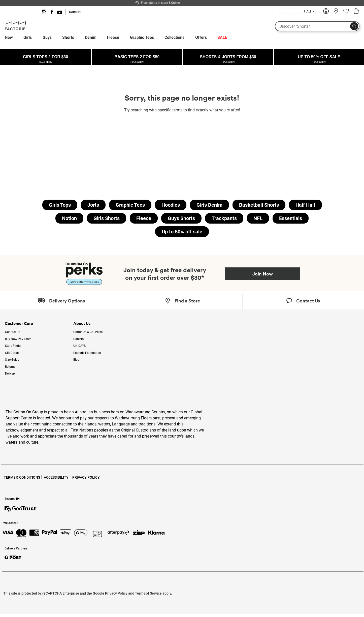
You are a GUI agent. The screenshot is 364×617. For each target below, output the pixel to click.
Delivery (10, 374)
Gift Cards (12, 353)
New (9, 37)
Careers (78, 339)
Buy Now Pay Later (18, 339)
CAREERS (75, 12)
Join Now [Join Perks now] (263, 274)
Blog (76, 360)
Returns (10, 367)
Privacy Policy (116, 593)
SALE (222, 37)
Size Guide (12, 360)
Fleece (113, 37)
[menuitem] (13, 38)
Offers (201, 37)
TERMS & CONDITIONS (22, 477)
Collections (174, 37)
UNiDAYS (79, 346)
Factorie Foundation (87, 353)
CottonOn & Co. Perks (88, 332)
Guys (47, 37)
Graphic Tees (142, 37)
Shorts (68, 37)
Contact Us (13, 332)
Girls (28, 37)
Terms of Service (148, 593)
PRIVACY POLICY (86, 477)
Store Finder (13, 346)
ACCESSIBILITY (56, 477)
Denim (91, 37)
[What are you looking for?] (317, 26)
